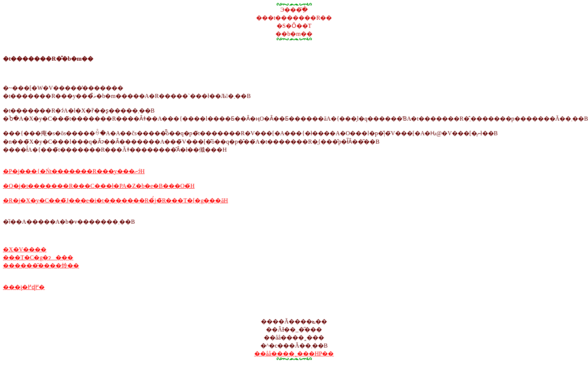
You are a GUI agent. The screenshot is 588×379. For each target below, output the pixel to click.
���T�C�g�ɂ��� (38, 257)
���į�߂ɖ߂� (24, 287)
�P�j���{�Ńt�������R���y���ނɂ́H (74, 171)
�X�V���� (25, 249)
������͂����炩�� (41, 266)
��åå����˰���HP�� (294, 354)
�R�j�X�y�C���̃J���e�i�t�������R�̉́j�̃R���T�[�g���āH (115, 200)
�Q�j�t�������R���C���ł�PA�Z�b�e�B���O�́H (99, 186)
